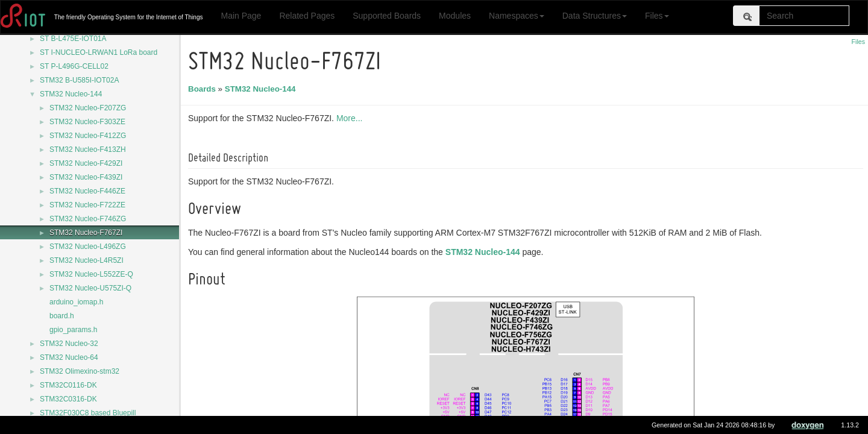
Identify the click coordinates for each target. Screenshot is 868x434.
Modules (455, 16)
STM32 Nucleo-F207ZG (88, 108)
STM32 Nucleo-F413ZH (88, 149)
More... (351, 118)
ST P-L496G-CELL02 (74, 66)
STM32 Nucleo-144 (71, 94)
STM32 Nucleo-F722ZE (87, 205)
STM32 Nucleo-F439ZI (86, 177)
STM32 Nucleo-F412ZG (88, 136)
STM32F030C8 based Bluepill (88, 413)
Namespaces (517, 16)
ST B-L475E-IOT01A (73, 39)
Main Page (241, 16)
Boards (204, 89)
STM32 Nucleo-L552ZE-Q (91, 274)
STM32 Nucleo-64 (69, 357)
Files (657, 16)
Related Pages (307, 16)
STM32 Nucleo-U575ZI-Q (90, 288)
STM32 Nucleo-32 (69, 344)
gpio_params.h (73, 330)
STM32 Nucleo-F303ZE (87, 122)
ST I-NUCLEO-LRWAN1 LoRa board (99, 52)
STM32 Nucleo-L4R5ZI (86, 260)
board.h (62, 316)
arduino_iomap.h (76, 302)
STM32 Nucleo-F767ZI (86, 233)
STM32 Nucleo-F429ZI (86, 163)
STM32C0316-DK (68, 399)
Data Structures (595, 16)
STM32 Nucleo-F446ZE (87, 191)
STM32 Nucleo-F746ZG (88, 219)
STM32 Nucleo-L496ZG (88, 247)
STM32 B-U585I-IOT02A (79, 80)
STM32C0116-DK (68, 385)
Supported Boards (387, 16)
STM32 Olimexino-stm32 (80, 371)
